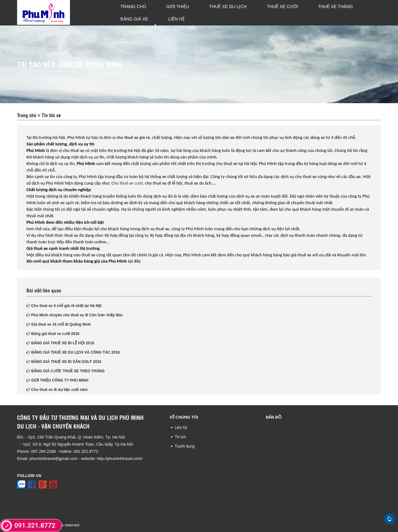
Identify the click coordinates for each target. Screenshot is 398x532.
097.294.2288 (44, 451)
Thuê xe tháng (290, 13)
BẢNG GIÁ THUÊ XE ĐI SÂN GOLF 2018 (64, 361)
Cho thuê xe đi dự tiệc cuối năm (57, 389)
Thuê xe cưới (247, 13)
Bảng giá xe (331, 13)
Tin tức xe (51, 115)
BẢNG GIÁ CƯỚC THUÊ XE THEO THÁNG (65, 371)
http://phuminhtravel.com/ (120, 458)
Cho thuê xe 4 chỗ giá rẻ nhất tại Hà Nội (64, 305)
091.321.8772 (86, 451)
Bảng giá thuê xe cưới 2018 (53, 333)
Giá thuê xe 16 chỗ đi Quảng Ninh (59, 324)
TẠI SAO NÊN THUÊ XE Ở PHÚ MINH (69, 64)
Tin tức (180, 436)
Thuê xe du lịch (203, 13)
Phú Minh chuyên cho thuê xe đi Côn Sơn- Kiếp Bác (75, 315)
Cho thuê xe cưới (127, 182)
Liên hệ (364, 13)
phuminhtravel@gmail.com (53, 458)
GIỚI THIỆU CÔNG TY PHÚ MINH (57, 380)
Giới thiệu (163, 13)
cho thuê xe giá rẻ (133, 137)
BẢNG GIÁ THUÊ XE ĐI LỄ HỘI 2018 (60, 343)
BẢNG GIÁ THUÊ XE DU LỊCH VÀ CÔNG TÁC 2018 (73, 352)
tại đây (134, 261)
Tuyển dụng (185, 446)
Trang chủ (129, 13)
